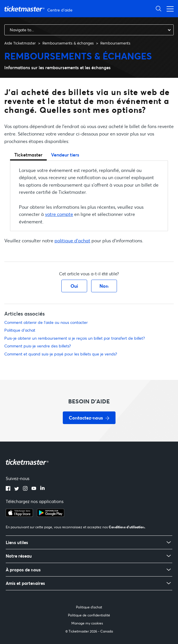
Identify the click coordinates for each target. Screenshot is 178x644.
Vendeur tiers (65, 155)
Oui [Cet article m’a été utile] (74, 286)
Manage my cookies (87, 623)
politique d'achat (72, 240)
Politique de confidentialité (89, 615)
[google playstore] (51, 515)
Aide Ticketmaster (20, 43)
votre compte (59, 214)
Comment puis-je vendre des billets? (38, 346)
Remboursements (115, 43)
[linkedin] (42, 489)
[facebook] (8, 489)
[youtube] (34, 489)
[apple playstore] (19, 515)
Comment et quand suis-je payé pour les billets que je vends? (61, 354)
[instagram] (25, 489)
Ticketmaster (28, 155)
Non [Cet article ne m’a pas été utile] (104, 286)
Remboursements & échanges (68, 43)
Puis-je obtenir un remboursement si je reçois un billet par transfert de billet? (75, 338)
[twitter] (17, 489)
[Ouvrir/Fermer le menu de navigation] (169, 8)
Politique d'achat (20, 330)
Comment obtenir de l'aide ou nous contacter (46, 322)
